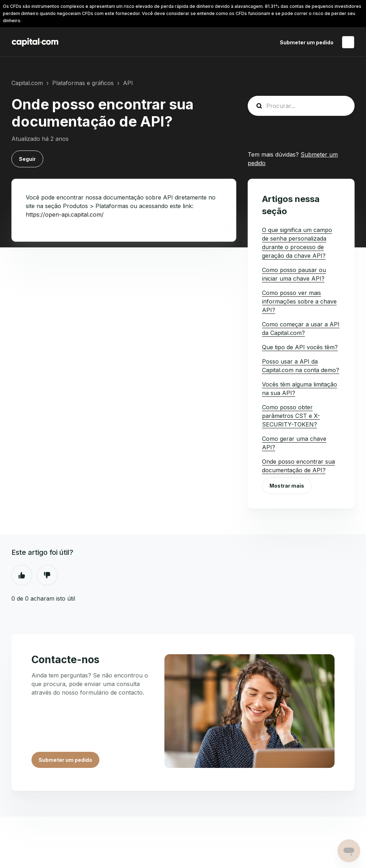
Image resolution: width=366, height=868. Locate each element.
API (128, 83)
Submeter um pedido (307, 42)
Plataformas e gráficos (83, 83)
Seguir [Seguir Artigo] (27, 159)
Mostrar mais (287, 486)
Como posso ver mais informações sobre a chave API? (299, 301)
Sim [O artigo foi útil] (22, 575)
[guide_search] (301, 106)
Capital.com (27, 83)
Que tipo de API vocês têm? (300, 347)
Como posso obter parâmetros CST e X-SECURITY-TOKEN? (291, 416)
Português (348, 42)
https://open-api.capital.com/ (65, 214)
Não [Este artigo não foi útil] (47, 575)
